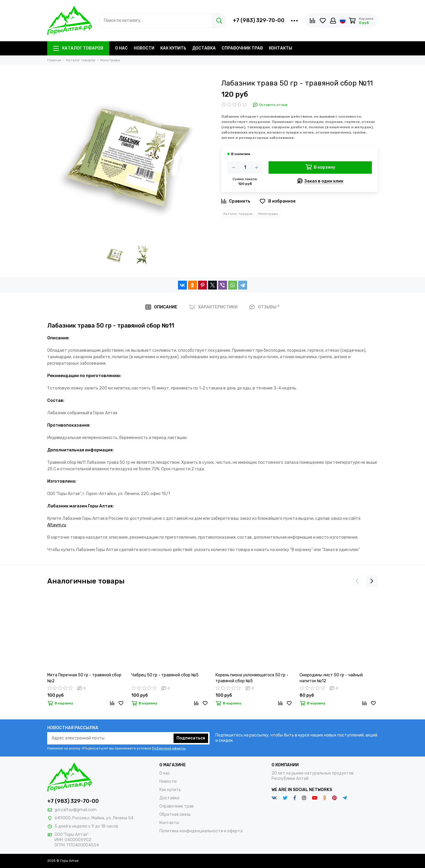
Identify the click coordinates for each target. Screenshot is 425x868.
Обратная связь (175, 814)
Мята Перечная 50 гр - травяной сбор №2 (84, 678)
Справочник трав (242, 48)
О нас (121, 48)
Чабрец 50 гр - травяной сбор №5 (165, 675)
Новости (144, 48)
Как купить (173, 48)
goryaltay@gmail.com (76, 810)
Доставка (204, 48)
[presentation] (357, 581)
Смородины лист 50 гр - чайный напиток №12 (331, 678)
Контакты (281, 48)
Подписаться (191, 738)
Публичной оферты (169, 748)
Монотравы (268, 214)
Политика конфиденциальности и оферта (201, 831)
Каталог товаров (78, 48)
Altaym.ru (57, 525)
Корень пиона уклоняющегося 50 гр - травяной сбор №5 (252, 678)
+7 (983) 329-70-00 (259, 20)
